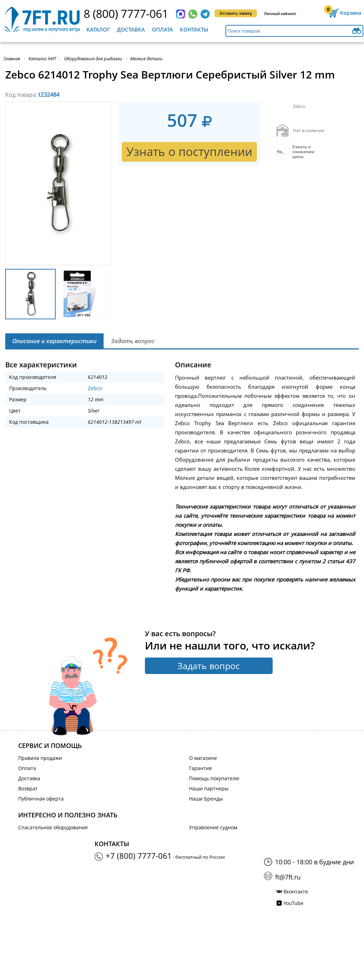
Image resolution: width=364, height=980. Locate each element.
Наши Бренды (206, 799)
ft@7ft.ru (288, 877)
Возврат (28, 788)
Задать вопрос (209, 666)
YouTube (293, 903)
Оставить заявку (236, 13)
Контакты (194, 29)
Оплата (162, 29)
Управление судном (213, 827)
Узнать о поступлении (189, 152)
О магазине (203, 758)
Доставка (131, 29)
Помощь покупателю (214, 778)
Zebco (95, 388)
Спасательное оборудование (53, 827)
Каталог (98, 29)
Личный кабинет (280, 13)
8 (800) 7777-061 (126, 13)
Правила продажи (40, 758)
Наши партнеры (209, 788)
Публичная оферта (41, 799)
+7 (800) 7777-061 (139, 856)
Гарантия (200, 768)
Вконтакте (296, 891)
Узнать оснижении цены (303, 152)
